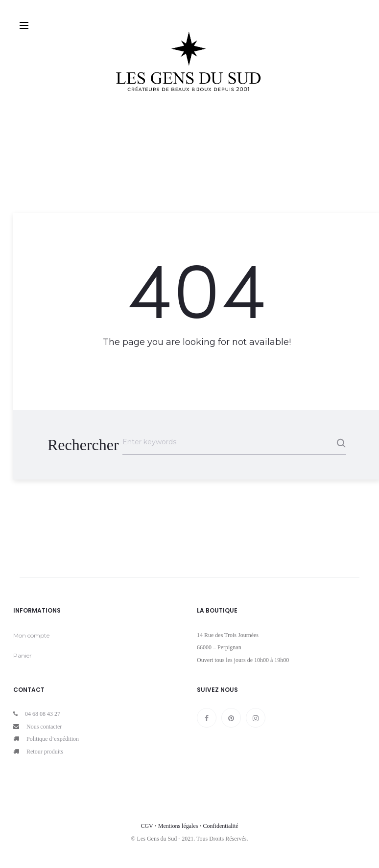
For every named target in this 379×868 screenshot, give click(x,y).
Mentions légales (178, 826)
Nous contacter (44, 727)
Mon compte (31, 635)
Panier (23, 655)
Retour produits (45, 752)
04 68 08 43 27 (43, 714)
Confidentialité (221, 826)
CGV (147, 826)
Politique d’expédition (53, 739)
